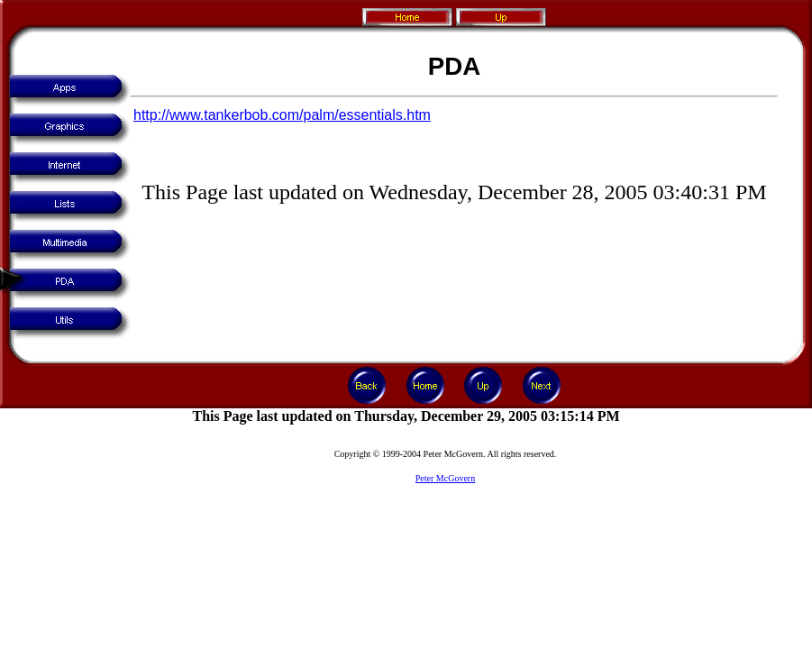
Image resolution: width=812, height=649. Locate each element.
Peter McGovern (445, 478)
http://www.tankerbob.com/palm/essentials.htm (282, 115)
